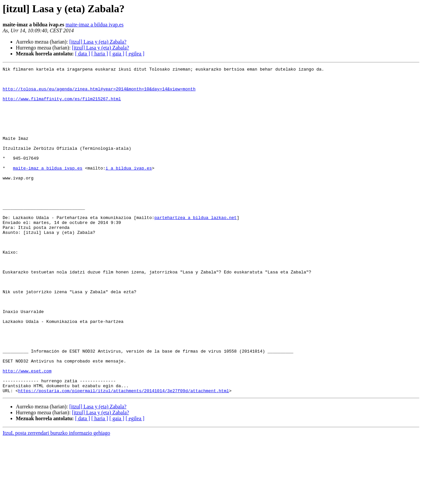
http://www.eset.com (27, 432)
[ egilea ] (135, 54)
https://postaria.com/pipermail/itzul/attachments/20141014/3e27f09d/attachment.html (124, 456)
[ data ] (83, 54)
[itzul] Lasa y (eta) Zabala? (98, 42)
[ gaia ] (117, 54)
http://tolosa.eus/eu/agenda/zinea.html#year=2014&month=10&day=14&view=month (99, 94)
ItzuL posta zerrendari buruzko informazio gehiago (56, 498)
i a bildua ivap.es (129, 189)
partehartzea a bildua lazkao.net (196, 248)
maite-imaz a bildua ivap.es (95, 25)
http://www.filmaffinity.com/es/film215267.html (62, 106)
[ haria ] (100, 54)
